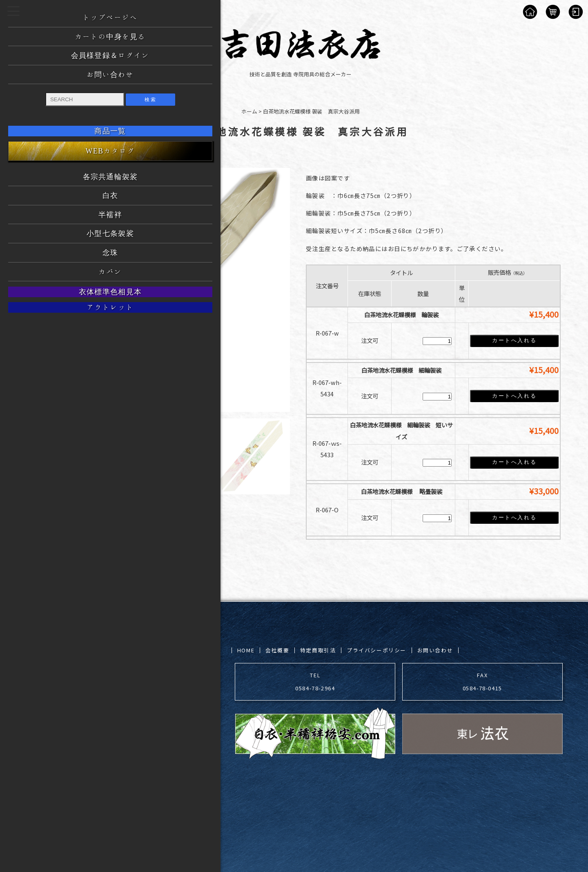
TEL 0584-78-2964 (315, 681)
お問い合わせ (435, 650)
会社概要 (277, 650)
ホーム (249, 111)
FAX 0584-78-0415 (482, 681)
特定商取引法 (318, 650)
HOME (246, 650)
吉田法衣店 (99, 792)
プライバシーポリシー (376, 650)
